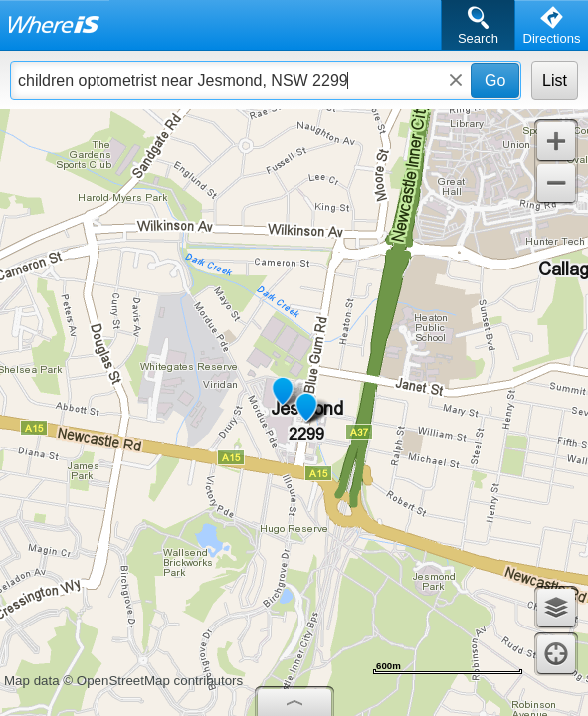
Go (495, 80)
